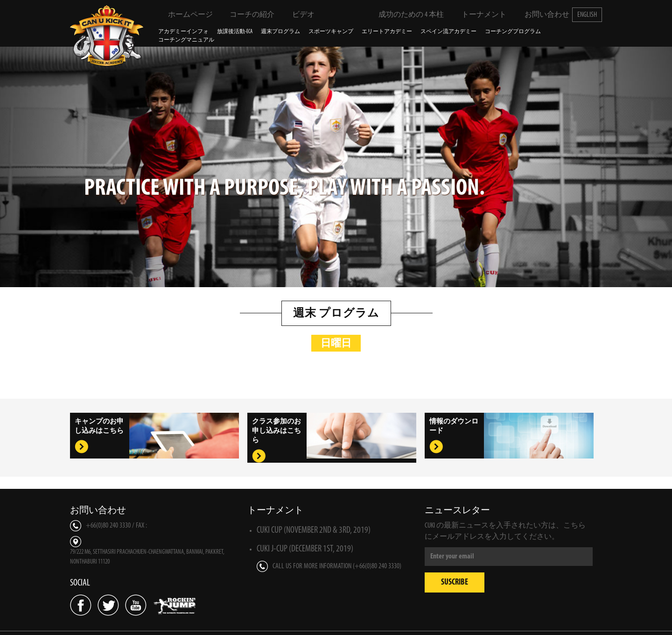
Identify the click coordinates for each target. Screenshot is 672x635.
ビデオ (297, 14)
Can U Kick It (107, 36)
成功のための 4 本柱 (406, 14)
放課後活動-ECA (235, 32)
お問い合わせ (541, 14)
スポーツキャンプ (331, 32)
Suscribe (455, 582)
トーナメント (478, 14)
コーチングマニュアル (186, 40)
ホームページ (185, 14)
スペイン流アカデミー (448, 32)
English (587, 15)
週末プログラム (280, 32)
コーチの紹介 (246, 14)
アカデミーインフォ (183, 32)
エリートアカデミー (387, 32)
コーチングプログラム (513, 32)
